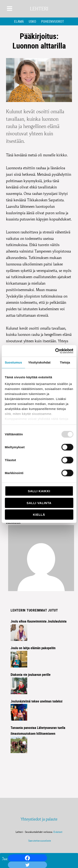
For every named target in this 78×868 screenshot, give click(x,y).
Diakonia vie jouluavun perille (31, 675)
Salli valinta (39, 503)
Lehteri (39, 9)
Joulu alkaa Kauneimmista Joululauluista (39, 621)
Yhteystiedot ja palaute (39, 819)
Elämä (19, 21)
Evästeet (58, 832)
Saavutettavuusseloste (39, 841)
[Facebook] (27, 858)
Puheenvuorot (53, 21)
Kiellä (39, 515)
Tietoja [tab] (65, 362)
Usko (32, 21)
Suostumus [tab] (13, 362)
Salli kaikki (39, 491)
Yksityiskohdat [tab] (39, 362)
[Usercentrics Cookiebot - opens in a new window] (56, 351)
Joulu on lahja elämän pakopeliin (33, 648)
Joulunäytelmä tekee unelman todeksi (37, 701)
